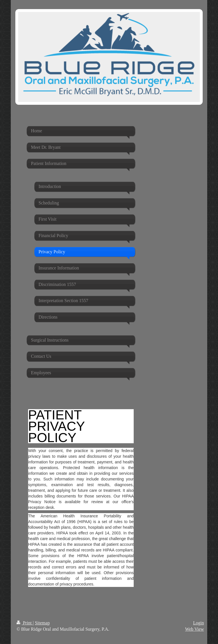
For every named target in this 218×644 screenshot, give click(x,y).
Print (25, 623)
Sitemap (42, 623)
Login (198, 623)
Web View (194, 629)
